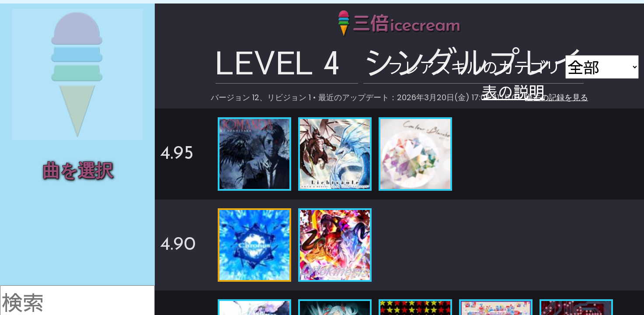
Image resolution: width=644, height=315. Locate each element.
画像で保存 (587, 59)
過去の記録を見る (505, 69)
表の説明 (587, 68)
